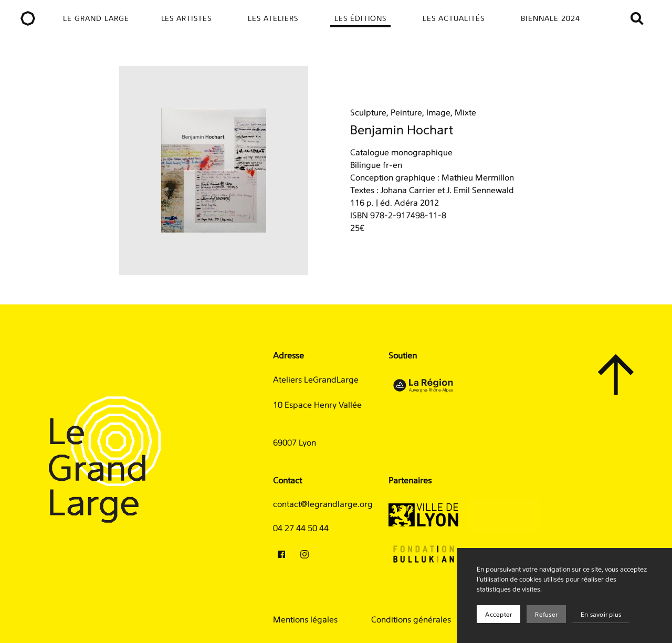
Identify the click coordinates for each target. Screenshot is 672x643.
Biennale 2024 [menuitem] (550, 19)
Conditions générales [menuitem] (411, 620)
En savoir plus (601, 615)
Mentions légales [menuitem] (305, 620)
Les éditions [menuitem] (361, 19)
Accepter (498, 615)
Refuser (546, 615)
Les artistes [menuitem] (187, 19)
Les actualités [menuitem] (454, 19)
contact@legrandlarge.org (323, 504)
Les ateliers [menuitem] (273, 19)
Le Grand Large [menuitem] (96, 19)
